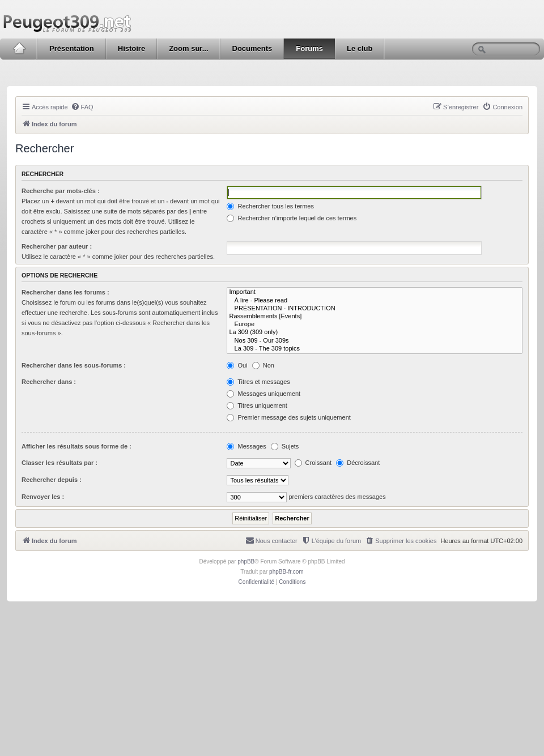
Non (263, 365)
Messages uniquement (263, 394)
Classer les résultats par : (59, 463)
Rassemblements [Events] (375, 317)
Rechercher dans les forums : (65, 292)
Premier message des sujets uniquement (288, 417)
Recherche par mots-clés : (61, 191)
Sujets (285, 446)
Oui (237, 365)
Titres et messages (258, 382)
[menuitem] (82, 107)
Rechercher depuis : (52, 480)
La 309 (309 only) (375, 332)
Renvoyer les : (43, 497)
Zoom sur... (188, 48)
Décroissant (358, 463)
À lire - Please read (375, 301)
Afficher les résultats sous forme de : (76, 446)
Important (375, 292)
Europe (375, 324)
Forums (309, 48)
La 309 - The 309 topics (375, 349)
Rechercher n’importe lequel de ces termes (292, 218)
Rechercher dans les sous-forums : (74, 365)
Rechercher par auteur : (57, 246)
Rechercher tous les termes (270, 206)
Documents (252, 48)
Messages (246, 446)
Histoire (131, 48)
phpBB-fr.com (286, 572)
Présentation (72, 48)
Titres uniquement (257, 405)
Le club (360, 48)
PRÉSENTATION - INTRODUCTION (375, 309)
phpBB (246, 561)
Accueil (19, 49)
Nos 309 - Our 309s (375, 341)
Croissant (313, 463)
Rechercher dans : (49, 382)
